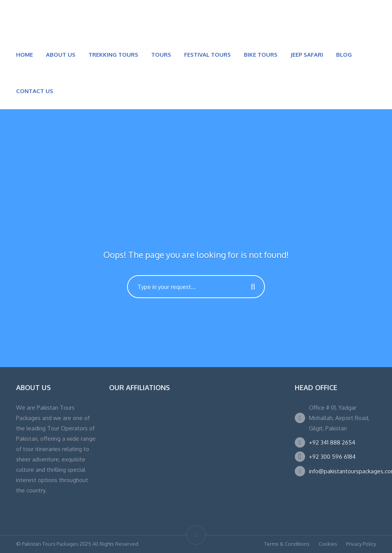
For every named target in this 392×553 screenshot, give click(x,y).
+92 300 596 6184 (332, 457)
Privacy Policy (361, 544)
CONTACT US (35, 91)
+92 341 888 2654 (332, 442)
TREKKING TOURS (113, 55)
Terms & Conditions (287, 544)
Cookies (328, 544)
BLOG (344, 55)
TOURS (161, 55)
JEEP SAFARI (307, 55)
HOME (24, 55)
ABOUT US (61, 55)
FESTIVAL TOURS (207, 55)
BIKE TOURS (261, 55)
